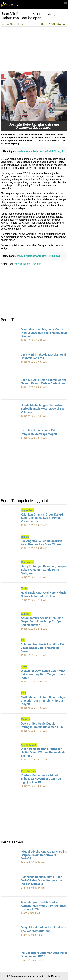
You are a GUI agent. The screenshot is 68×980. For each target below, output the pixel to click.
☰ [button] (65, 4)
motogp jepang (22, 264)
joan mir (36, 264)
